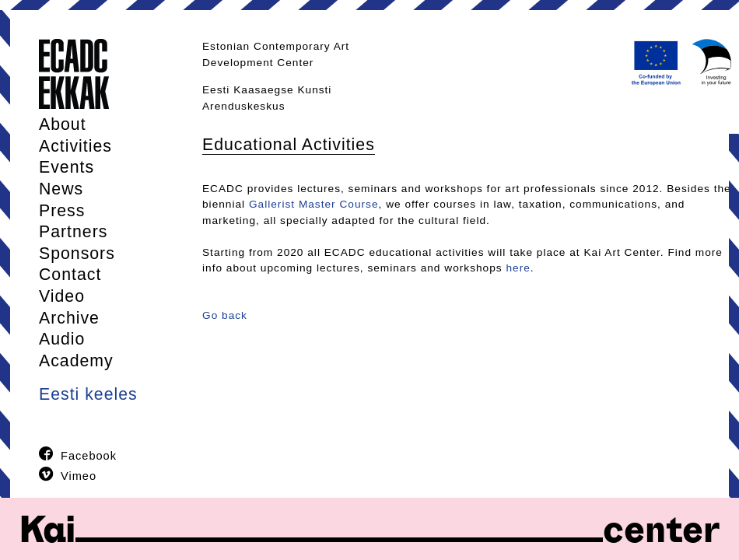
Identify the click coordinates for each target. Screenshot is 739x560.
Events (67, 167)
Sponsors (77, 254)
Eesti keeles (88, 394)
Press (62, 211)
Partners (73, 232)
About (63, 124)
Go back (225, 315)
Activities (75, 146)
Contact (70, 275)
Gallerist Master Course (314, 204)
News (61, 189)
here (518, 268)
